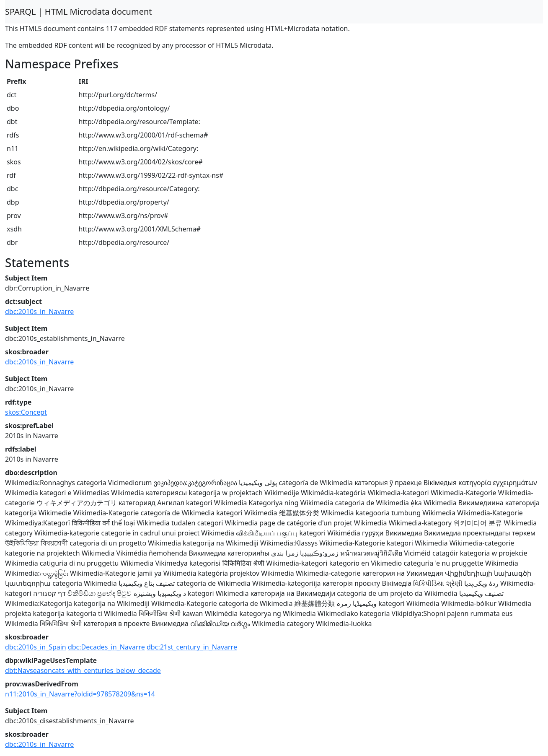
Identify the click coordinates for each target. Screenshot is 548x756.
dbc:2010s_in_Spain (36, 647)
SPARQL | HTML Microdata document (79, 12)
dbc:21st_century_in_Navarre (192, 647)
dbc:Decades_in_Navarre (106, 647)
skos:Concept (26, 412)
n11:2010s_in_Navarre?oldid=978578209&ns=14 (80, 694)
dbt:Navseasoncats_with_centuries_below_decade (83, 670)
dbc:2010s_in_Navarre (39, 312)
